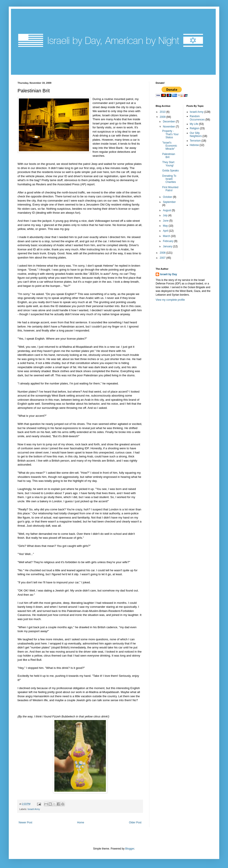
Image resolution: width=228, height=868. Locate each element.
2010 (163, 112)
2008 (163, 253)
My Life (194, 124)
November (169, 127)
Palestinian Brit (169, 156)
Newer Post (25, 823)
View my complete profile (170, 300)
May (166, 226)
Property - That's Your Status (170, 134)
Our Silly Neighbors (196, 135)
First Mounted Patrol (170, 189)
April (166, 231)
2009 (163, 117)
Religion (195, 128)
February (168, 241)
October (168, 197)
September (169, 202)
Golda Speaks (170, 171)
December (169, 122)
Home (81, 823)
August (167, 210)
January (168, 246)
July (166, 215)
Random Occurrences (197, 118)
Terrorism (195, 141)
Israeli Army (34, 809)
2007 (163, 258)
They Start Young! (168, 164)
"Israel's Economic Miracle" (170, 146)
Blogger (130, 849)
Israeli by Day (168, 274)
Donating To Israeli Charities (169, 179)
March (167, 236)
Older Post (135, 823)
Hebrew (194, 145)
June (166, 221)
